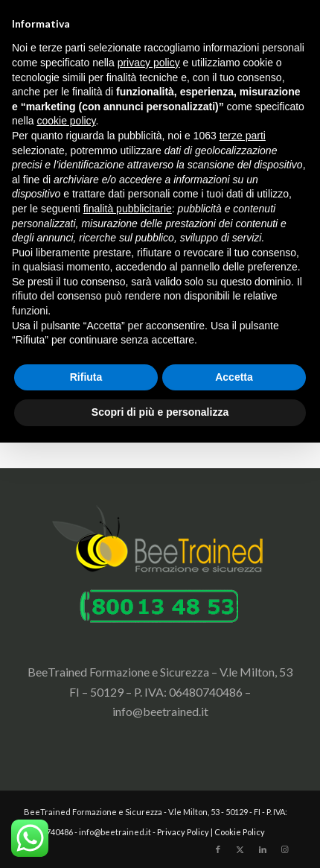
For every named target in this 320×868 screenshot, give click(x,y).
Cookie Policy (240, 832)
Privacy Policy (183, 832)
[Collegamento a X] (240, 849)
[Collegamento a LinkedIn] (263, 849)
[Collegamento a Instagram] (285, 849)
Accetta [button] (234, 377)
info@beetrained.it (160, 711)
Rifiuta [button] (86, 377)
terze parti (243, 136)
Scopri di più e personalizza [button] (160, 412)
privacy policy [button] (149, 63)
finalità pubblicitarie (128, 209)
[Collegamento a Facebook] (218, 849)
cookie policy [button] (66, 121)
